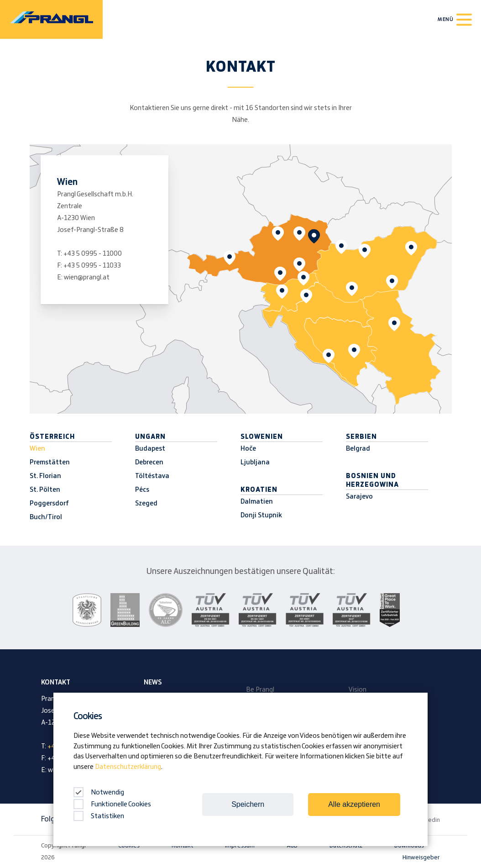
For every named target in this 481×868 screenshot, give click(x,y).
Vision (358, 690)
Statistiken (99, 816)
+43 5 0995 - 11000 (93, 254)
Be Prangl (260, 690)
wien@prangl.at (87, 278)
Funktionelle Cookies (112, 805)
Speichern (248, 804)
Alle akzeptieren (354, 804)
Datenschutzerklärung (128, 767)
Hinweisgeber (421, 857)
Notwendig (99, 793)
